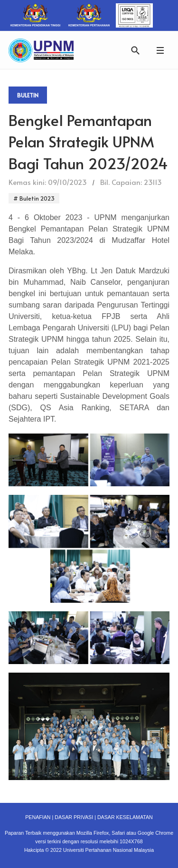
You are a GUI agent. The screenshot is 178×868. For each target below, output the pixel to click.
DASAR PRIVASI (74, 817)
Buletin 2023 (36, 198)
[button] (160, 50)
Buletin (28, 95)
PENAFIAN (38, 817)
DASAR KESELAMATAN (125, 817)
